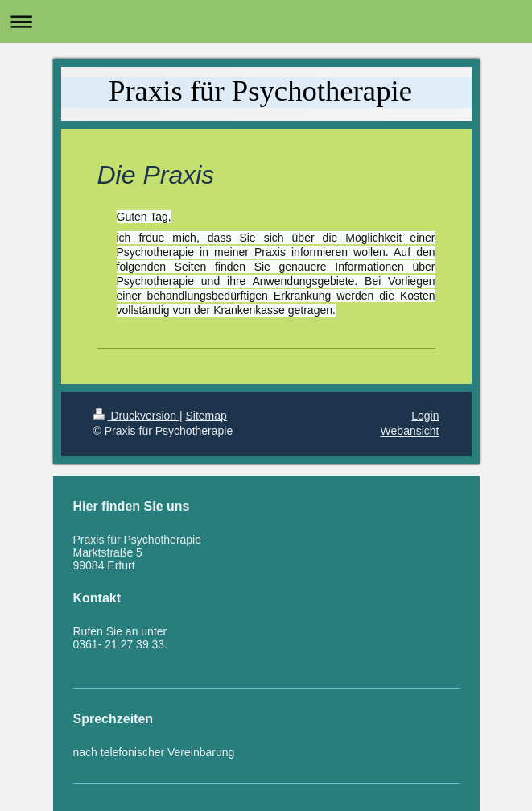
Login (425, 416)
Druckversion (136, 416)
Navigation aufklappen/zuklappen (266, 21)
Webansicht (410, 431)
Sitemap (206, 416)
